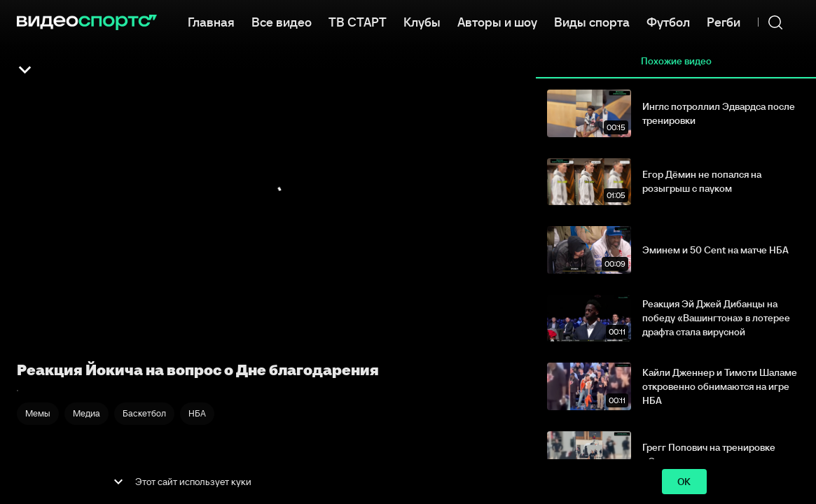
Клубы (422, 21)
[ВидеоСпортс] (87, 22)
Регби (724, 21)
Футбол (668, 21)
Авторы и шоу (497, 21)
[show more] (118, 482)
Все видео (282, 21)
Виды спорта (592, 21)
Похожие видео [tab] (676, 62)
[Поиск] (775, 22)
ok (684, 482)
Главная (211, 21)
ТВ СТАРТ (358, 21)
